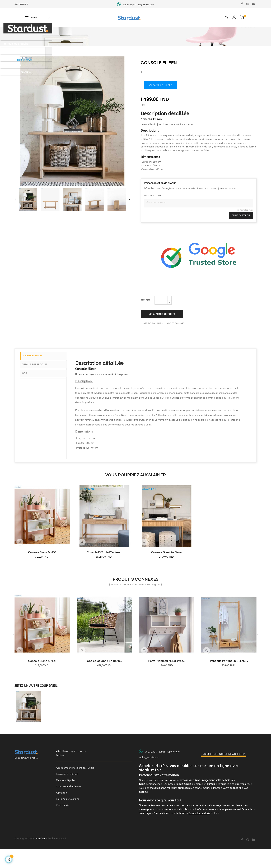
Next (129, 219)
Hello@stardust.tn (149, 777)
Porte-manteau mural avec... (167, 680)
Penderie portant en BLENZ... (229, 680)
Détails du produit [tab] (38, 384)
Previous (15, 219)
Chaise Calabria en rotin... (104, 680)
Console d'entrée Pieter (167, 572)
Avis (28, 392)
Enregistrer (241, 235)
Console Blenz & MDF (42, 572)
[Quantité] (161, 320)
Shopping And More (26, 777)
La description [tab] (35, 375)
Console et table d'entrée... (104, 572)
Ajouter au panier (162, 333)
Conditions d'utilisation (69, 806)
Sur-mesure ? (21, 4)
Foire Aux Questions (68, 818)
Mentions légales (66, 800)
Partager (141, 91)
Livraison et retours (67, 793)
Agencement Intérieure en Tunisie (75, 787)
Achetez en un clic (161, 104)
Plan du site (63, 825)
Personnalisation (153, 215)
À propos (61, 812)
